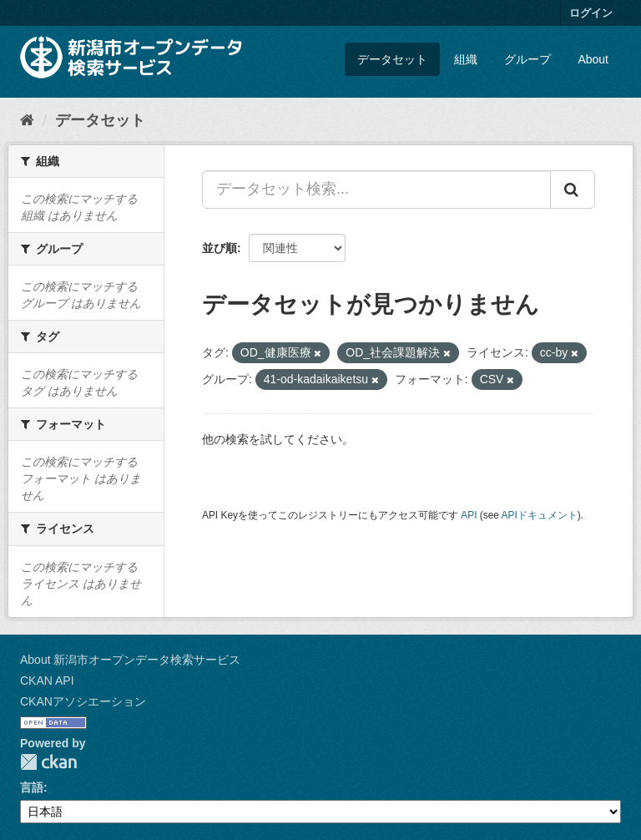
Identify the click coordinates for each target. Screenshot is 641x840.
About (593, 59)
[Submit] (573, 190)
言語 (32, 787)
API (469, 515)
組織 (466, 59)
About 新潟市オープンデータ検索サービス (130, 660)
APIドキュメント (540, 515)
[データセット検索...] (376, 190)
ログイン (591, 13)
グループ (527, 59)
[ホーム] (27, 120)
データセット (392, 59)
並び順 (220, 248)
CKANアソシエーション (83, 701)
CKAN (48, 762)
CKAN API (47, 681)
